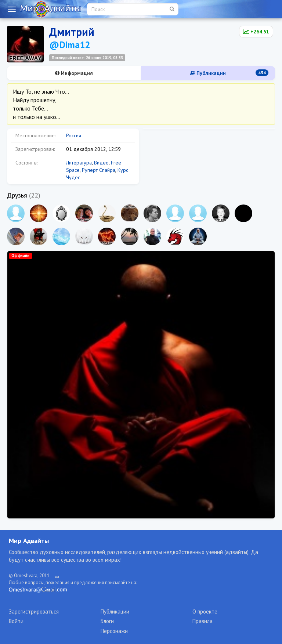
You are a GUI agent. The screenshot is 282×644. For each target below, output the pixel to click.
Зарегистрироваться (34, 612)
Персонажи (114, 631)
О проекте (205, 612)
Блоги (107, 621)
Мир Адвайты (29, 541)
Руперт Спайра (99, 170)
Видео (101, 163)
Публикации (229, 73)
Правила (203, 621)
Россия (74, 135)
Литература (79, 163)
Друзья (17, 195)
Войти (16, 621)
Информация (74, 73)
